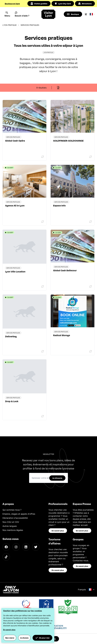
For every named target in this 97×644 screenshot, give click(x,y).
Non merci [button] (10, 638)
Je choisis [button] (24, 638)
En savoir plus (58, 531)
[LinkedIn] (26, 547)
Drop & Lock (12, 401)
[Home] (49, 14)
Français (86, 590)
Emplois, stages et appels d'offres (19, 514)
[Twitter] (36, 547)
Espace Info (59, 205)
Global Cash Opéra (15, 141)
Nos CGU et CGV (11, 522)
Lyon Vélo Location (15, 271)
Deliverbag (11, 336)
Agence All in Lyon (15, 205)
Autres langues (10, 526)
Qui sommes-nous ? (12, 510)
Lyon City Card (63, 4)
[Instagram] (16, 547)
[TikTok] (6, 557)
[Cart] (86, 14)
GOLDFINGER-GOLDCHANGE (68, 141)
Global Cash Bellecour (65, 270)
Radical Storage (62, 335)
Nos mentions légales (13, 530)
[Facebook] (6, 547)
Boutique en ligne (12, 4)
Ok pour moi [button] (42, 638)
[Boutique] (73, 14)
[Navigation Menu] (7, 14)
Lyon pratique (10, 25)
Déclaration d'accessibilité (15, 518)
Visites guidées (39, 4)
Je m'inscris (57, 478)
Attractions (85, 4)
